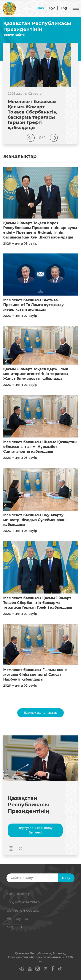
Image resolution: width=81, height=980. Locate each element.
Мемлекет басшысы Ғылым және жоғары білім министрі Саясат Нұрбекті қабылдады (35, 675)
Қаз (41, 8)
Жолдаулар (17, 919)
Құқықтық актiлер (23, 902)
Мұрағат (14, 927)
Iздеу (66, 878)
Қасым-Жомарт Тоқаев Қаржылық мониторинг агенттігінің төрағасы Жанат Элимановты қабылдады (36, 374)
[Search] (40, 878)
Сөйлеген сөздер (23, 910)
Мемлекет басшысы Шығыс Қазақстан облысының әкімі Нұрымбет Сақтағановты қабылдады (40, 447)
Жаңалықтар (18, 894)
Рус (52, 8)
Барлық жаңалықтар (41, 713)
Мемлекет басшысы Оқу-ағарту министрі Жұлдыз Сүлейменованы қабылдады (36, 520)
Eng (64, 8)
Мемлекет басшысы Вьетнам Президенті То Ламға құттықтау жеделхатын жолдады (33, 305)
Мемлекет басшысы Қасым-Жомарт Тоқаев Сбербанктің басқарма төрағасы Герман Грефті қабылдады (32, 115)
